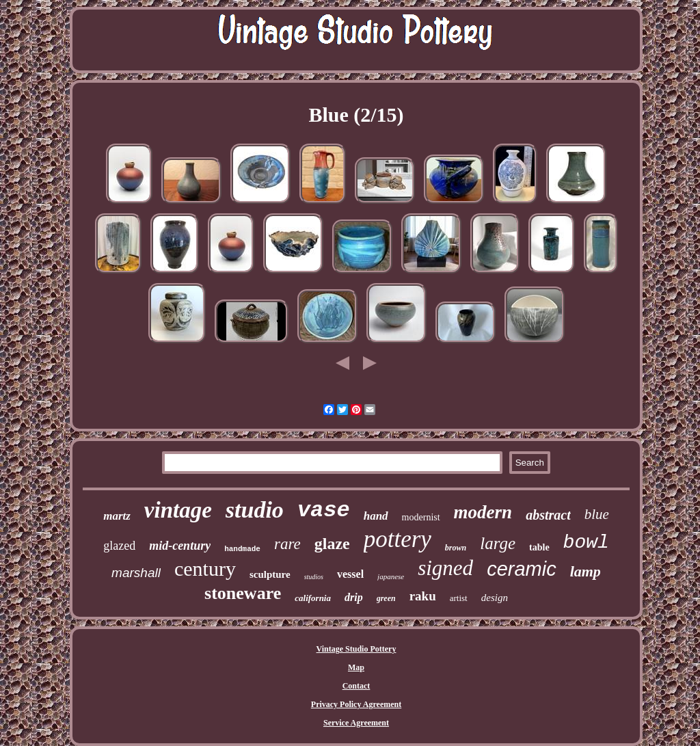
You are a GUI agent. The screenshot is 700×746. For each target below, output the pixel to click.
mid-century (180, 546)
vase (324, 510)
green (386, 598)
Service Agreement (356, 723)
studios (314, 577)
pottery (398, 539)
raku (423, 596)
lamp (585, 571)
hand (376, 516)
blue (597, 514)
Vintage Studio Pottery (356, 649)
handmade (242, 549)
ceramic (522, 569)
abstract (548, 515)
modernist (421, 517)
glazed (119, 546)
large (498, 543)
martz (117, 516)
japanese (391, 576)
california (313, 598)
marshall (136, 573)
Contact (356, 686)
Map (356, 667)
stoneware (243, 593)
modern (483, 512)
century (205, 569)
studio (255, 510)
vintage (178, 510)
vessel (350, 574)
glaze (332, 544)
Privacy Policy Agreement (356, 704)
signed (445, 568)
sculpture (270, 574)
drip (354, 597)
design (495, 598)
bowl (586, 543)
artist (459, 598)
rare (287, 544)
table (539, 547)
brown (456, 548)
